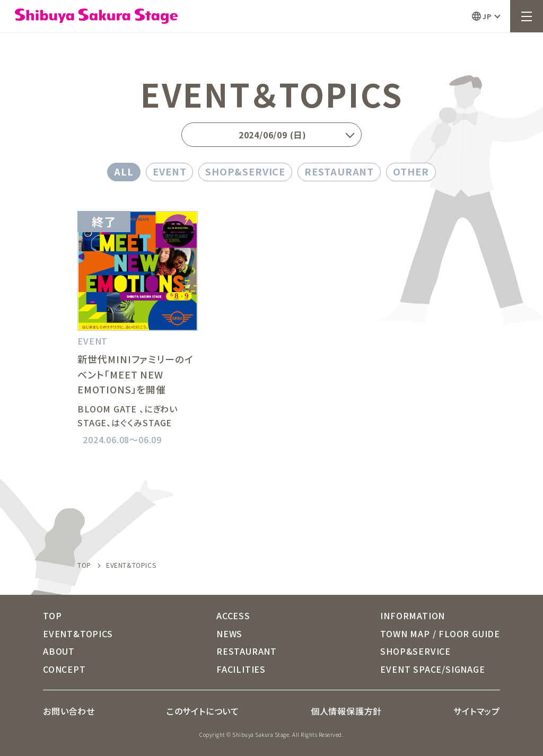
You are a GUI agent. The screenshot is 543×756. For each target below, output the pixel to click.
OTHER (411, 171)
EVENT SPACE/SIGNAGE (432, 669)
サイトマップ (477, 711)
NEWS (229, 634)
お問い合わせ (69, 711)
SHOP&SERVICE (245, 171)
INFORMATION (413, 616)
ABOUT (59, 651)
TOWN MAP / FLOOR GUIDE (440, 634)
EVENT (170, 171)
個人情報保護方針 (346, 711)
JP (487, 16)
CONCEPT (64, 669)
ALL (124, 171)
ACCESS (233, 616)
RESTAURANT (339, 171)
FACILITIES (241, 669)
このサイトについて (203, 711)
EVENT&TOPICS (78, 634)
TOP (84, 565)
